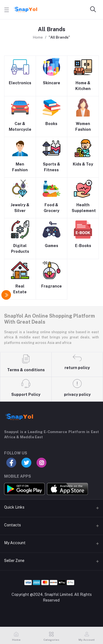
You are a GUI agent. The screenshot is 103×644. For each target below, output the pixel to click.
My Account (15, 543)
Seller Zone (14, 561)
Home (38, 37)
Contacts (12, 525)
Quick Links (14, 507)
